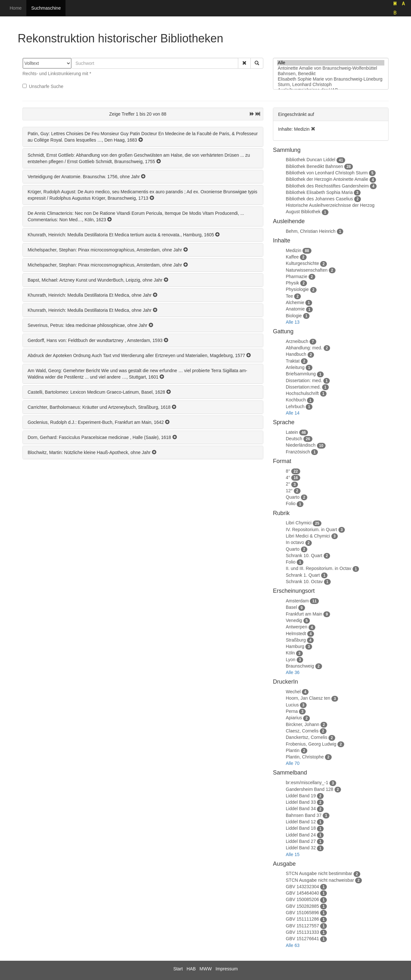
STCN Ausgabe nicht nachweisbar (320, 880)
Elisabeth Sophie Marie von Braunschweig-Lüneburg (331, 79)
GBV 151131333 (302, 932)
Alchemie (295, 302)
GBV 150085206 (302, 899)
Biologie (294, 316)
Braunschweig (300, 666)
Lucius (292, 705)
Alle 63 (293, 945)
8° (288, 471)
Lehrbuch (295, 407)
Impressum (227, 969)
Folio (291, 503)
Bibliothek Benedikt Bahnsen (314, 166)
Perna (292, 711)
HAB (191, 969)
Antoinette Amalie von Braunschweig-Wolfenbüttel (331, 68)
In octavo (295, 542)
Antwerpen (297, 627)
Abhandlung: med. (304, 348)
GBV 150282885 (302, 906)
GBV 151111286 (302, 919)
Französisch (298, 452)
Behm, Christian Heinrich (311, 231)
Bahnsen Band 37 (304, 815)
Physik (292, 283)
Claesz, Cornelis (302, 731)
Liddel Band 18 (301, 828)
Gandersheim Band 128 (310, 789)
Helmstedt (296, 634)
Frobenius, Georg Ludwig (311, 744)
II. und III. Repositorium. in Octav (319, 568)
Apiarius (294, 718)
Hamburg (295, 646)
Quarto (293, 497)
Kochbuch (296, 400)
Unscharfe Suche (43, 86)
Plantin (293, 750)
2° (288, 484)
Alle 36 (293, 672)
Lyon (291, 660)
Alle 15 (293, 854)
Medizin (293, 250)
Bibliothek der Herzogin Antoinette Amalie (327, 179)
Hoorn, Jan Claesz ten (308, 698)
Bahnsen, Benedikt (331, 74)
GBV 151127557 (302, 926)
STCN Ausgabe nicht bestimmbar (319, 873)
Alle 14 (293, 413)
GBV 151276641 (302, 939)
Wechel (293, 692)
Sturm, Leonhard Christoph (331, 85)
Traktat (293, 361)
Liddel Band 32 (301, 848)
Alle (331, 63)
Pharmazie (297, 276)
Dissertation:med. (303, 387)
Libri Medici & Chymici (308, 536)
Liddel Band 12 (301, 822)
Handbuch (296, 354)
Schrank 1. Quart (303, 575)
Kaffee (292, 257)
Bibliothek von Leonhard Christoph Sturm (327, 173)
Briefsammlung (301, 374)
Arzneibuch (297, 341)
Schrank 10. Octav (304, 582)
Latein (292, 432)
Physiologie (297, 289)
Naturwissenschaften (307, 270)
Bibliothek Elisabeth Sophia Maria (319, 192)
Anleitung (295, 367)
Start (178, 969)
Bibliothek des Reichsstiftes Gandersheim (327, 186)
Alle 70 (293, 763)
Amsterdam (297, 601)
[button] (244, 63)
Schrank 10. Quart (304, 556)
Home (16, 8)
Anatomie (295, 309)
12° (289, 491)
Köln (290, 653)
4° (288, 477)
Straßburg (296, 640)
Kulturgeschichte (302, 263)
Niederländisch (301, 445)
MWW (205, 969)
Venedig (294, 620)
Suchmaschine (46, 8)
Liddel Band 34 (301, 809)
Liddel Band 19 (301, 796)
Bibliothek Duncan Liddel (310, 160)
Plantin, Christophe (305, 757)
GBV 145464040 (302, 893)
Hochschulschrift (302, 393)
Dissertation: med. (304, 381)
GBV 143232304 (302, 887)
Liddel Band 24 (301, 835)
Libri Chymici (299, 523)
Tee (289, 296)
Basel (291, 607)
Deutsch (294, 439)
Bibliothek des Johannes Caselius (319, 199)
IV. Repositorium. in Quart (311, 529)
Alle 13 (293, 322)
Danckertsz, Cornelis (306, 737)
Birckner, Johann (302, 724)
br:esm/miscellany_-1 (307, 783)
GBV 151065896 (302, 913)
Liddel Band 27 (301, 841)
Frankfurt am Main (304, 614)
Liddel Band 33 (301, 802)
